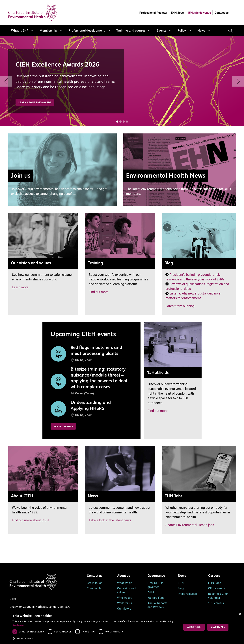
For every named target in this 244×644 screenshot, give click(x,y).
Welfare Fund (156, 598)
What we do (125, 583)
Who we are (125, 598)
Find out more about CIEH (30, 520)
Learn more (20, 287)
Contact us (222, 13)
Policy (182, 31)
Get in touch (95, 583)
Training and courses (131, 31)
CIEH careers (217, 588)
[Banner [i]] (117, 122)
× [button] (240, 614)
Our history (124, 609)
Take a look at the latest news (110, 520)
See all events (63, 427)
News (201, 31)
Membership (48, 31)
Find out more (99, 292)
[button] (94, 639)
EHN (181, 583)
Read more (18, 625)
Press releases (187, 594)
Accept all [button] (194, 627)
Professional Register (153, 13)
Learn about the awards (35, 102)
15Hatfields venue (199, 13)
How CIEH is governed (156, 585)
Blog (181, 588)
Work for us (125, 603)
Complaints (94, 588)
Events (161, 31)
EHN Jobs (177, 13)
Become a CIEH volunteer (218, 596)
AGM (151, 592)
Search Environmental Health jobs (190, 525)
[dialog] (122, 627)
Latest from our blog (180, 306)
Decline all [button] (218, 627)
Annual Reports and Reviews (157, 605)
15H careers (216, 603)
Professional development (87, 31)
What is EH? (20, 31)
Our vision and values (126, 590)
